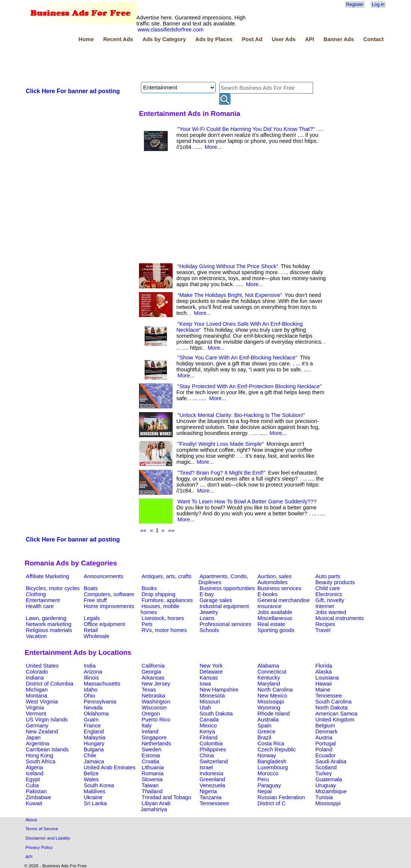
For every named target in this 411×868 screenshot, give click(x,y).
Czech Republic (277, 749)
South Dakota (216, 714)
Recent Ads (118, 39)
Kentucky (269, 678)
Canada (209, 720)
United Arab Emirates (109, 767)
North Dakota (331, 708)
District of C (272, 803)
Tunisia (324, 797)
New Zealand (42, 731)
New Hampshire (219, 690)
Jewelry (209, 612)
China (207, 755)
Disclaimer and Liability (48, 838)
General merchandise (284, 600)
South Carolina (333, 702)
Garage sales (216, 600)
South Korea (99, 785)
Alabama (268, 666)
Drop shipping (158, 594)
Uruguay (326, 785)
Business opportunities (227, 588)
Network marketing (49, 624)
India (90, 666)
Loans (207, 618)
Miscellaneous (275, 618)
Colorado (37, 672)
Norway (267, 755)
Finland (208, 737)
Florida (324, 666)
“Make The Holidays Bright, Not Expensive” (230, 295)
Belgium (325, 726)
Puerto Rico (156, 720)
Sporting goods (276, 630)
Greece (266, 731)
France (92, 726)
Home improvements (109, 606)
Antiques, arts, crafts (167, 576)
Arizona (93, 672)
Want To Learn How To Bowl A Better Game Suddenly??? (247, 502)
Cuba (32, 785)
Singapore (154, 737)
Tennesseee (214, 803)
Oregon (151, 714)
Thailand (152, 791)
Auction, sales (274, 576)
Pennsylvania (100, 702)
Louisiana (327, 678)
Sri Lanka (95, 803)
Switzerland (214, 761)
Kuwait (34, 803)
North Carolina (275, 690)
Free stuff (95, 600)
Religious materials (49, 630)
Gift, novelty (330, 600)
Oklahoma (96, 714)
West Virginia (42, 702)
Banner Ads (339, 39)
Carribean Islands (47, 749)
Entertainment (43, 600)
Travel (323, 630)
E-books (268, 594)
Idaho (91, 690)
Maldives (95, 791)
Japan (33, 737)
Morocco (268, 773)
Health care (40, 606)
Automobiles (273, 582)
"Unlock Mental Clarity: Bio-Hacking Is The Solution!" (241, 415)
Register (355, 4)
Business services (279, 588)
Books (149, 588)
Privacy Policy (39, 847)
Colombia (211, 743)
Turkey (324, 773)
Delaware (211, 672)
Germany (37, 726)
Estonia (151, 755)
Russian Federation (281, 797)
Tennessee (329, 696)
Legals (92, 618)
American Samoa (336, 714)
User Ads (284, 39)
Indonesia (211, 773)
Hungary (94, 743)
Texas (149, 690)
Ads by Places (214, 39)
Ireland (150, 731)
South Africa (41, 761)
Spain (265, 726)
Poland (324, 749)
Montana (36, 696)
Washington (156, 702)
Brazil (264, 737)
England (94, 731)
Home (86, 39)
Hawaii (324, 684)
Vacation (36, 636)
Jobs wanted (331, 612)
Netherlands (156, 743)
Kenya (207, 731)
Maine (323, 690)
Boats (91, 588)
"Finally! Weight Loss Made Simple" (221, 444)
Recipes (325, 624)
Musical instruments (340, 618)
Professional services (225, 624)
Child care (328, 588)
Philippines (213, 749)
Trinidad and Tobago (166, 797)
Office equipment (104, 624)
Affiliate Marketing (47, 576)
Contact (373, 39)
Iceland (35, 773)
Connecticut (272, 672)
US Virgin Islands (47, 720)
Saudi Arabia (331, 761)
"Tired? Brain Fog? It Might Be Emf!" (222, 473)
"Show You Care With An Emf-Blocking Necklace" (237, 358)
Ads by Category (164, 39)
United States (42, 666)
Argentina (38, 743)
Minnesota (212, 696)
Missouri (210, 702)
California (153, 666)
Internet (325, 606)
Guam (91, 720)
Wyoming (269, 708)
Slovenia (152, 779)
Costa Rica (271, 743)
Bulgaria (94, 749)
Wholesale (96, 636)
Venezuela (212, 785)
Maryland (269, 684)
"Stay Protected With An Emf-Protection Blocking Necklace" (250, 386)
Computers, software (109, 594)
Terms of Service (42, 829)
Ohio (89, 696)
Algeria (34, 767)
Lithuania (153, 767)
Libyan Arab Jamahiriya (155, 806)
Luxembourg (273, 767)
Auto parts (328, 576)
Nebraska (153, 696)
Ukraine (93, 797)
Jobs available (275, 612)
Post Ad (252, 39)
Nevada (93, 708)
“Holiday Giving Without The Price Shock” (228, 266)
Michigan (37, 690)
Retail (91, 630)
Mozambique (331, 791)
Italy (147, 726)
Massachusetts (102, 684)
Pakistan (36, 791)
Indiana (35, 678)
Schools (209, 630)
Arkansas (153, 678)
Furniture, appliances (167, 600)
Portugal (326, 743)
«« (143, 530)
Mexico (208, 726)
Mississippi (271, 702)
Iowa (205, 684)
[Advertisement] (161, 63)
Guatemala (329, 779)
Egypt (33, 779)
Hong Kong (39, 755)
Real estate (271, 624)
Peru (263, 779)
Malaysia (95, 737)
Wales (91, 779)
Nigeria (208, 791)
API (309, 39)
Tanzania (211, 797)
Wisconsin (154, 708)
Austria (324, 737)
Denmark (326, 731)
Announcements (103, 576)
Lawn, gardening (46, 618)
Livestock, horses (163, 618)
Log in (378, 4)
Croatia (150, 761)
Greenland (212, 779)
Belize (91, 773)
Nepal (265, 791)
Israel (206, 767)
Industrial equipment (224, 606)
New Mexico (272, 696)
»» (171, 530)
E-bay (207, 594)
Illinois (91, 678)
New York (211, 666)
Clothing (36, 594)
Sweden (152, 749)
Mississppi (328, 803)
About (31, 820)
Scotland (326, 767)
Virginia (35, 708)
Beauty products (335, 582)
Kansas (209, 678)
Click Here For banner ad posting (73, 91)
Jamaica (94, 761)
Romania (153, 773)
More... (213, 147)
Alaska (324, 672)
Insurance (269, 606)
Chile (90, 755)
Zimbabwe (38, 797)
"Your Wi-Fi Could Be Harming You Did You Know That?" (246, 129)
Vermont (36, 714)
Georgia (151, 672)
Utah (205, 708)
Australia (268, 720)
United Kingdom (335, 720)
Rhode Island (274, 714)
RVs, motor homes (164, 630)
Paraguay (269, 785)
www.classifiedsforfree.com (171, 30)
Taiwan (150, 785)
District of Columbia (50, 684)
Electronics (329, 594)
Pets (147, 624)
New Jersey (156, 684)
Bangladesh (272, 761)
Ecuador (326, 755)
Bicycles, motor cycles (53, 588)
